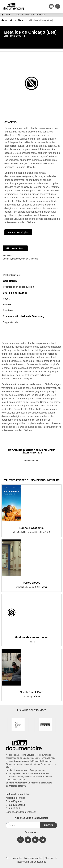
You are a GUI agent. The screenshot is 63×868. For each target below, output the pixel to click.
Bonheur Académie (31, 528)
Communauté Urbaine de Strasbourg (24, 316)
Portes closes (31, 583)
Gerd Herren (10, 281)
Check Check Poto (31, 692)
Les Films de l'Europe (15, 293)
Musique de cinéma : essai (31, 637)
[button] (51, 6)
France (7, 305)
